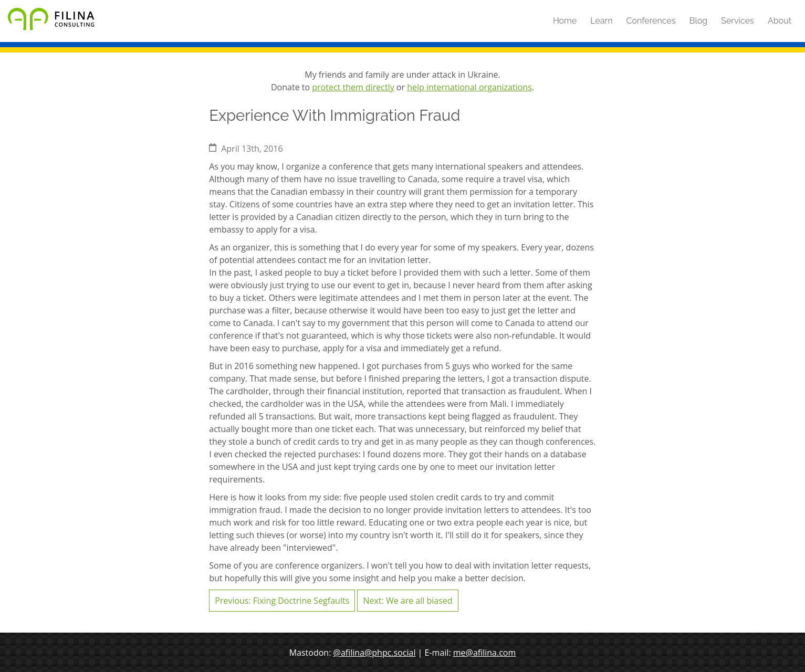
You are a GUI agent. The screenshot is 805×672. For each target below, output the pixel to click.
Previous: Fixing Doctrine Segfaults (282, 601)
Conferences (651, 21)
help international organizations (469, 87)
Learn (601, 21)
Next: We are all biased (407, 601)
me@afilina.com (485, 653)
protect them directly (353, 87)
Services (738, 21)
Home (565, 21)
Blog (698, 21)
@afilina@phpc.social (375, 653)
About (780, 21)
